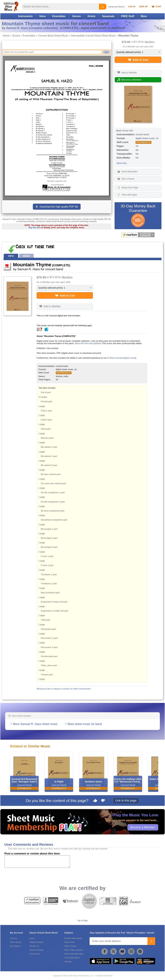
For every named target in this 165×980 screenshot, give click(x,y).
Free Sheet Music (72, 958)
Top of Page (82, 921)
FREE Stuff (128, 16)
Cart (156, 7)
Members (150, 42)
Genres (77, 16)
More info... (122, 163)
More (144, 16)
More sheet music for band (85, 724)
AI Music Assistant (115, 358)
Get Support (15, 946)
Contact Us (34, 946)
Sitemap (68, 962)
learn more (130, 358)
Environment (35, 954)
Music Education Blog (74, 954)
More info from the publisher (88, 343)
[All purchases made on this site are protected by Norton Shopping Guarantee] (138, 235)
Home (6, 36)
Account (13, 938)
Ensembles (59, 16)
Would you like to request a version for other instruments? (64, 689)
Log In (132, 7)
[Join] (151, 941)
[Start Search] (103, 7)
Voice (42, 16)
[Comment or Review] (37, 862)
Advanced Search (116, 7)
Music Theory (70, 946)
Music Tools (69, 942)
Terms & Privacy (36, 950)
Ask (106, 52)
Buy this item (35, 228)
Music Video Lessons (74, 950)
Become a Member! (143, 827)
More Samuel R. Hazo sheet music (35, 724)
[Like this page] (95, 801)
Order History (16, 942)
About (32, 938)
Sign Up (143, 7)
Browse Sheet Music (73, 938)
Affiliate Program (36, 942)
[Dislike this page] (103, 801)
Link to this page (126, 801)
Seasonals (108, 16)
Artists (91, 16)
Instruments (25, 16)
